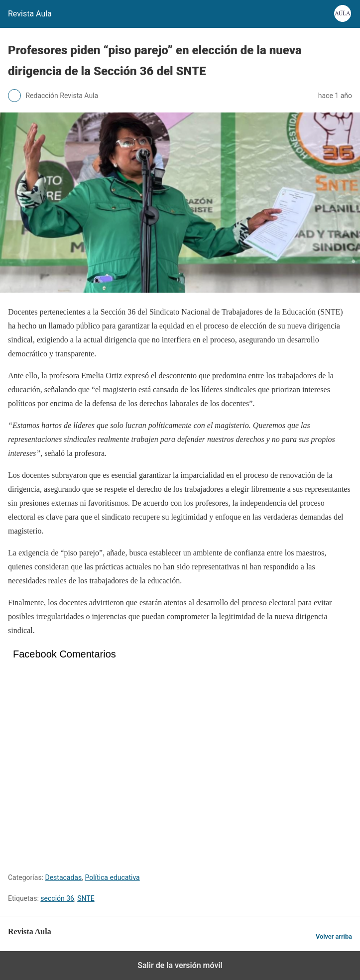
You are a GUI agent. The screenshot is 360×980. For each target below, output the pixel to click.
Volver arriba (334, 936)
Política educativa (112, 877)
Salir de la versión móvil (180, 965)
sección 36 (57, 898)
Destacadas (64, 877)
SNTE (86, 898)
